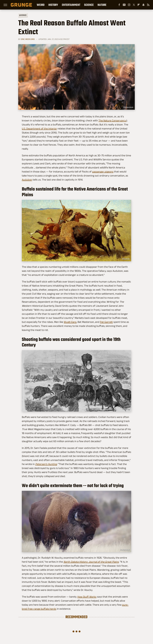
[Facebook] (119, 5)
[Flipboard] (139, 5)
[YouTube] (124, 5)
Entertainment (71, 5)
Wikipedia (126, 259)
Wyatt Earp (70, 322)
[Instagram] (129, 5)
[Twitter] (134, 5)
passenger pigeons (103, 172)
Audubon (27, 180)
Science (89, 5)
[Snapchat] (143, 5)
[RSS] (148, 5)
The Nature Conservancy (112, 120)
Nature (102, 5)
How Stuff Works (87, 597)
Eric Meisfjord (28, 39)
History (53, 5)
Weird (41, 5)
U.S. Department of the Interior (39, 129)
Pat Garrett (106, 322)
